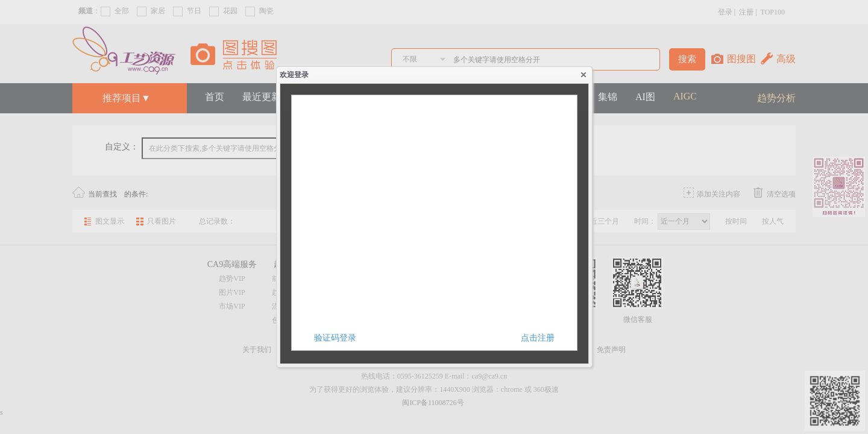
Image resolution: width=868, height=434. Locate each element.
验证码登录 (335, 338)
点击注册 (538, 338)
